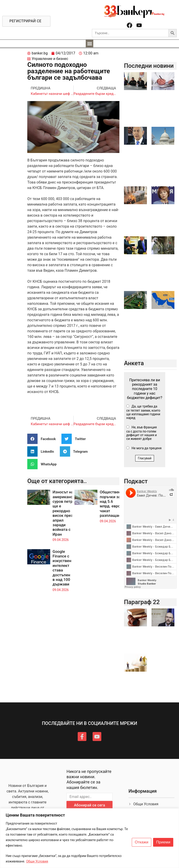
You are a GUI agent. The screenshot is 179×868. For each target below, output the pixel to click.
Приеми (163, 842)
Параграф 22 (142, 602)
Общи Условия (37, 861)
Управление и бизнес (50, 59)
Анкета (134, 363)
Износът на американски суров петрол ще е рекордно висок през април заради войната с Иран (65, 513)
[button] (89, 44)
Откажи (142, 842)
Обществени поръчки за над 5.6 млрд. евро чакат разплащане (111, 504)
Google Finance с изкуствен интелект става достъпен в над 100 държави (62, 568)
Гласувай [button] (145, 458)
